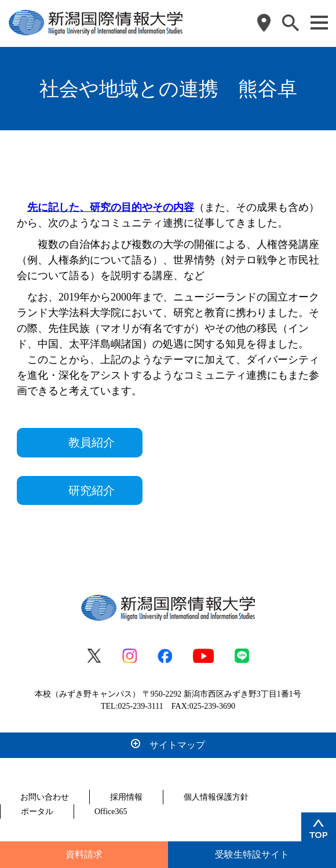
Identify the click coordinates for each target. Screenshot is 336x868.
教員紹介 (92, 442)
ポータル (37, 812)
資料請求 (84, 854)
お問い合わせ (45, 797)
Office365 (111, 812)
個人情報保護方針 (216, 797)
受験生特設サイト (252, 854)
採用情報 (126, 797)
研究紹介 (92, 490)
